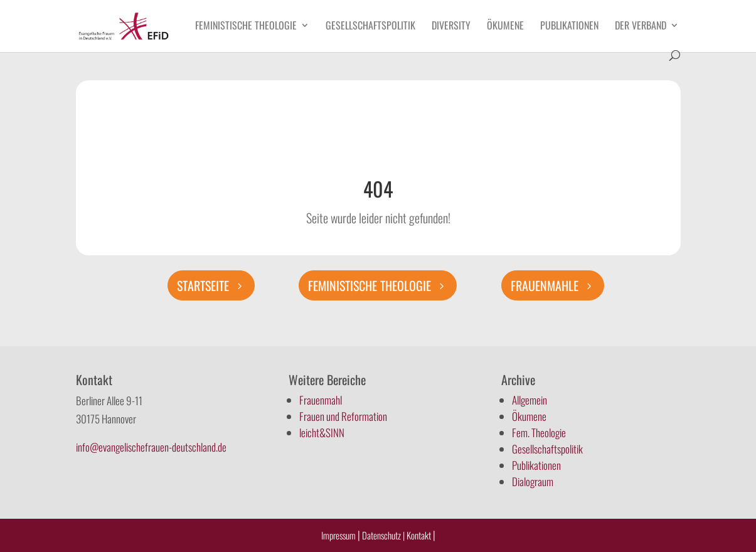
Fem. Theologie (539, 433)
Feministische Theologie (246, 27)
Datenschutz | (383, 535)
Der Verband (641, 27)
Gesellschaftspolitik (370, 27)
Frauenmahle (545, 285)
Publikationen (569, 27)
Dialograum (533, 481)
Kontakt (420, 535)
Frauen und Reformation (343, 416)
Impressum (338, 535)
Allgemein (530, 400)
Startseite (203, 285)
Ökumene (505, 27)
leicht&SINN (322, 433)
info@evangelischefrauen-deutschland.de (151, 447)
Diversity (451, 27)
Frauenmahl (321, 400)
